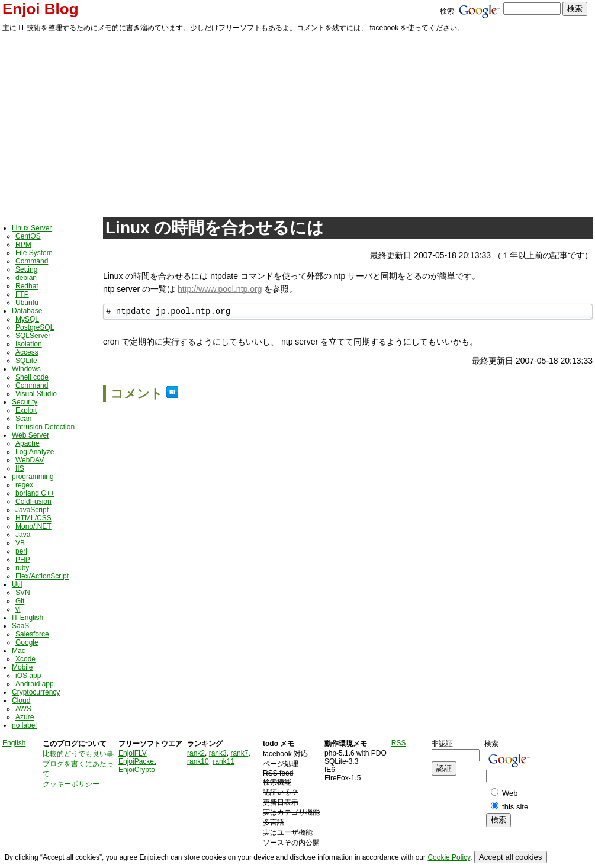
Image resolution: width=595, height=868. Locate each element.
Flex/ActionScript (42, 576)
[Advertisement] (297, 123)
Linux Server (32, 228)
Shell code (32, 377)
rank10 (198, 761)
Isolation (29, 344)
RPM (23, 245)
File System (34, 253)
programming (33, 477)
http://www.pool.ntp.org (220, 289)
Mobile (22, 667)
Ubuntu (27, 303)
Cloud (21, 700)
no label (24, 725)
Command (32, 261)
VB (20, 543)
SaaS (20, 626)
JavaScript (32, 510)
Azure (25, 717)
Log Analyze (35, 452)
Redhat (27, 286)
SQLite (26, 361)
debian (26, 278)
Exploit (26, 410)
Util (17, 584)
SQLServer (33, 336)
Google (27, 642)
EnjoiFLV (133, 753)
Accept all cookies (511, 857)
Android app (35, 684)
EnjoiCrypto (137, 770)
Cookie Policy (449, 857)
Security (25, 402)
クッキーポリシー (71, 784)
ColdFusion (33, 501)
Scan (23, 419)
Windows (26, 369)
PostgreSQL (35, 327)
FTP (22, 294)
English (14, 743)
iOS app (28, 676)
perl (21, 551)
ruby (22, 568)
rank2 (196, 753)
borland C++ (35, 493)
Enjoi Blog (41, 9)
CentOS (28, 236)
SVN (23, 593)
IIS (20, 468)
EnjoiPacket (137, 761)
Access (27, 352)
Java (23, 535)
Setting (26, 269)
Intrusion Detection (45, 427)
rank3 (218, 753)
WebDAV (30, 460)
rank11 (223, 761)
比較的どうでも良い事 (78, 754)
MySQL (27, 319)
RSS (399, 743)
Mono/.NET (33, 526)
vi (18, 609)
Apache (28, 443)
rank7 (239, 753)
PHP (23, 560)
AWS (23, 709)
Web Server (30, 435)
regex (24, 485)
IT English (28, 618)
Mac (19, 651)
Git (20, 601)
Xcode (25, 659)
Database (27, 311)
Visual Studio (36, 394)
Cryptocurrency (36, 692)
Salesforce (32, 634)
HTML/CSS (33, 518)
